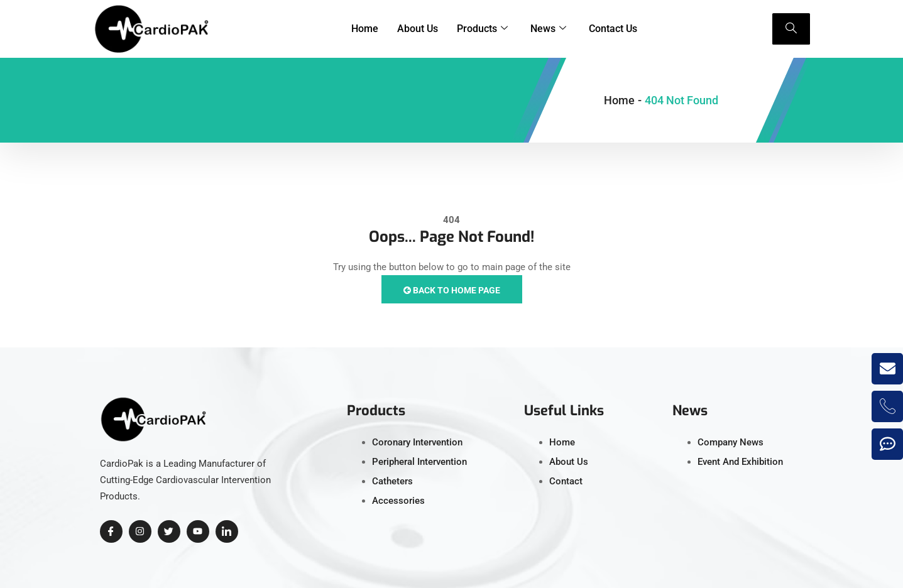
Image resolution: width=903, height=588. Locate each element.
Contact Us (613, 29)
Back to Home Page (452, 290)
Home (365, 29)
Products (482, 29)
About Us (418, 29)
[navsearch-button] (791, 29)
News (548, 29)
